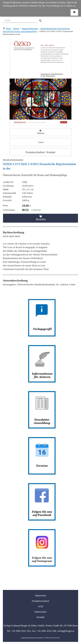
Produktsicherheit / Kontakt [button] (40, 152)
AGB (40, 606)
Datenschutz (40, 612)
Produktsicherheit (40, 601)
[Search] (40, 21)
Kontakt (40, 617)
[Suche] (20, 20)
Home (8, 28)
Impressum (40, 595)
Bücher (16, 28)
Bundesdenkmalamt (30, 28)
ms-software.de (54, 638)
